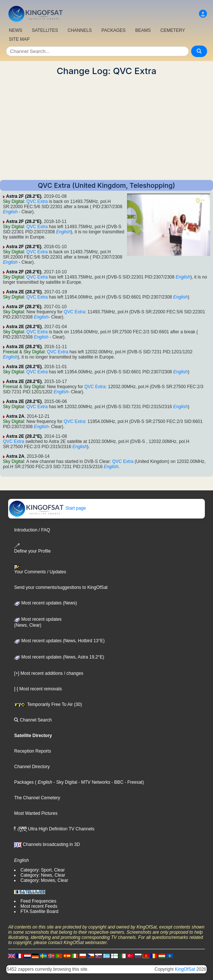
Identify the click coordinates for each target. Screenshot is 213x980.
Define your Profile (32, 548)
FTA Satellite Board (39, 911)
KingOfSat (185, 969)
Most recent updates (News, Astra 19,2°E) (59, 657)
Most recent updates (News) (45, 603)
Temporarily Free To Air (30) (48, 704)
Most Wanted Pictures (36, 813)
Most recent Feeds (39, 906)
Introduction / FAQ (32, 530)
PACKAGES (114, 30)
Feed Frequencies (38, 901)
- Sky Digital (65, 782)
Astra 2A (15, 416)
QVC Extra (37, 201)
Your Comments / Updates (40, 570)
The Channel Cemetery (37, 798)
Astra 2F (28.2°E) (24, 196)
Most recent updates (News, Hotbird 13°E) (59, 641)
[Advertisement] (106, 128)
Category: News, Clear (43, 875)
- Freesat (133, 782)
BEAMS (143, 30)
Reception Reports (32, 751)
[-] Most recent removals (38, 689)
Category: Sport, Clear (42, 870)
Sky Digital (14, 201)
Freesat (11, 352)
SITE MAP (19, 39)
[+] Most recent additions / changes (49, 673)
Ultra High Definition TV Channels (54, 829)
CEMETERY (173, 30)
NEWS (16, 30)
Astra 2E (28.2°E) (24, 292)
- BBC (117, 782)
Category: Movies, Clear (44, 880)
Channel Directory (32, 767)
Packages (24, 782)
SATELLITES (45, 30)
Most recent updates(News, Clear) (38, 622)
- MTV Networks (94, 782)
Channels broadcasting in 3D (47, 844)
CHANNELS (79, 30)
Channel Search (33, 720)
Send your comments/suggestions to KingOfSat (61, 587)
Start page (47, 508)
